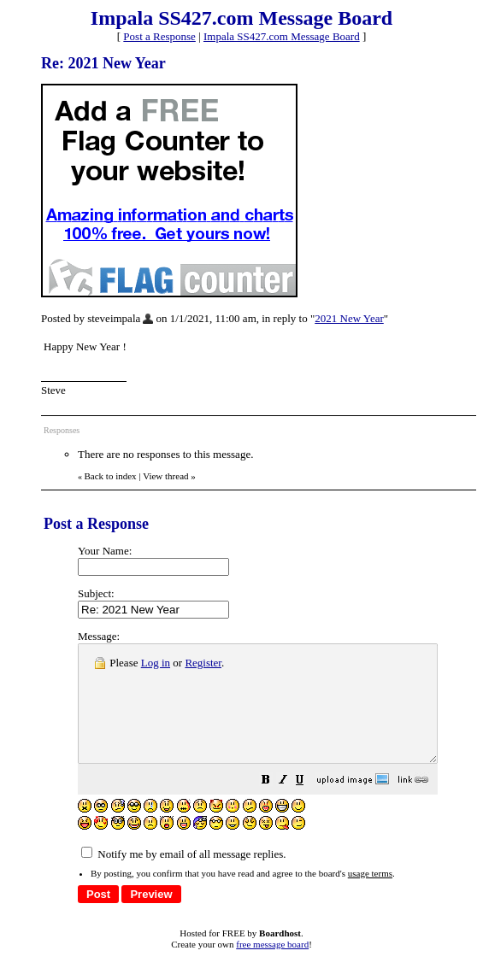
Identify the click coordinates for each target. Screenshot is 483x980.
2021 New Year (349, 318)
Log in (156, 663)
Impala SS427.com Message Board (282, 36)
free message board (272, 967)
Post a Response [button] (159, 36)
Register (203, 663)
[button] (309, 805)
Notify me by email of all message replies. (183, 877)
